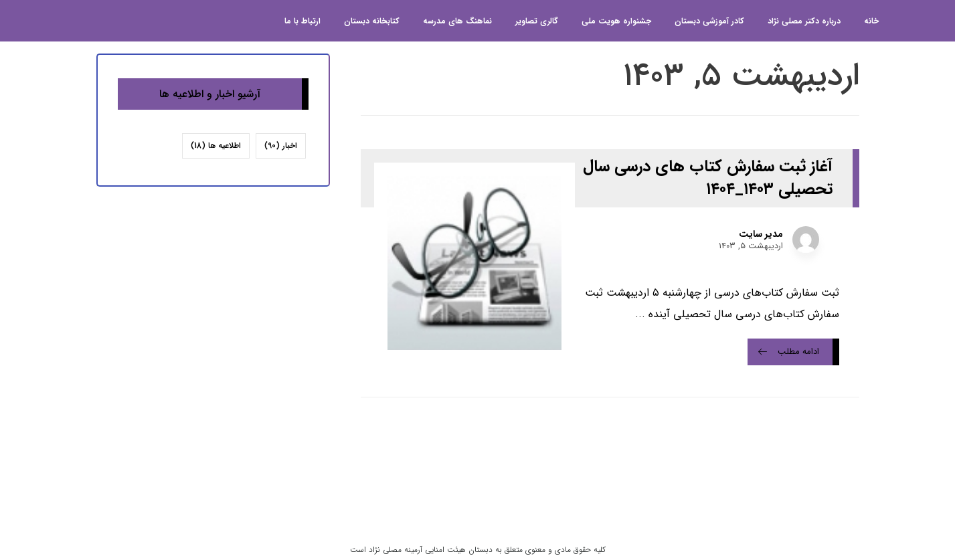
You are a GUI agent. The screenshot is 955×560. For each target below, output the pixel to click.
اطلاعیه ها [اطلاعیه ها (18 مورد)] (216, 146)
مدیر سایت (761, 234)
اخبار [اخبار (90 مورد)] (281, 146)
